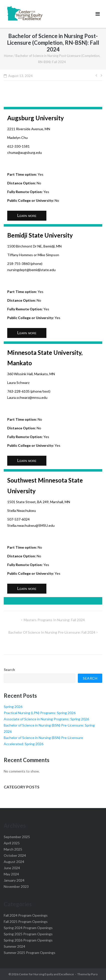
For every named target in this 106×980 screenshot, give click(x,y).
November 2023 (16, 886)
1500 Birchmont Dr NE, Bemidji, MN (34, 246)
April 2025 (12, 843)
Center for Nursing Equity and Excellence (46, 974)
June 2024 (12, 868)
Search (9, 670)
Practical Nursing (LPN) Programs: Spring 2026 (40, 713)
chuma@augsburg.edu (25, 152)
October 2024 (15, 855)
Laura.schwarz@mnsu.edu (27, 397)
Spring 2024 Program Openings (28, 928)
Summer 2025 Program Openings (30, 953)
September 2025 (17, 837)
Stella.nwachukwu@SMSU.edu (31, 525)
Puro (94, 974)
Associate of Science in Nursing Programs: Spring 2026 (46, 719)
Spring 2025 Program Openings (28, 934)
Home (8, 56)
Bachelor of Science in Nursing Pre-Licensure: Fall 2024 (52, 632)
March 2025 (13, 849)
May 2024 (11, 874)
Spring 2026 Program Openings (28, 940)
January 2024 (14, 880)
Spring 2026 (13, 707)
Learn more (27, 216)
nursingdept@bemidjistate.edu (31, 270)
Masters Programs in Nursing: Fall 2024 (54, 620)
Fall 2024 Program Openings (26, 915)
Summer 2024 (14, 946)
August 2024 (14, 862)
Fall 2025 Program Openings (26, 921)
